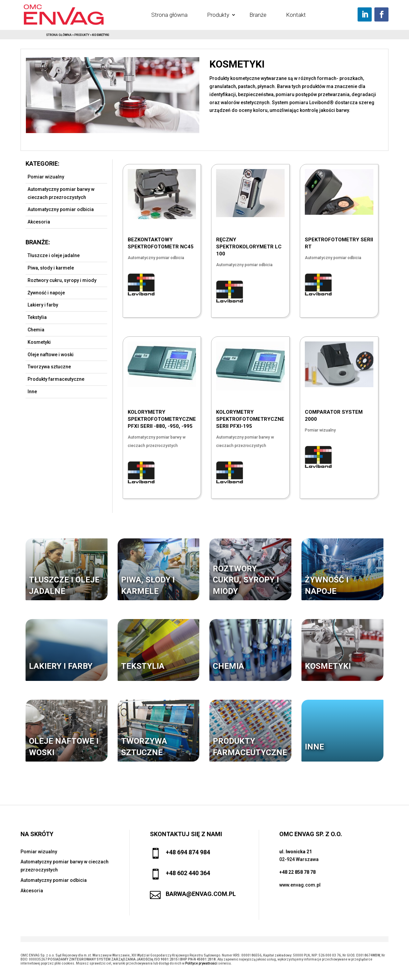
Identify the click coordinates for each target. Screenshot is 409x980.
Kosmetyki (39, 342)
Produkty (218, 15)
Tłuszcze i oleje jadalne (54, 255)
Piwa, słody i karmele (51, 268)
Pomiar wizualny (46, 177)
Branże (258, 15)
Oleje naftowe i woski (51, 355)
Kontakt (296, 15)
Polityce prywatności (201, 963)
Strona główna (169, 15)
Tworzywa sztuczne (49, 367)
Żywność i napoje (46, 293)
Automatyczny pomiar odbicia (61, 209)
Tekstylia (37, 317)
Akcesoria (39, 222)
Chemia (36, 330)
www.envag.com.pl (300, 885)
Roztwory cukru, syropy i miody (62, 280)
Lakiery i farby (43, 305)
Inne (32, 392)
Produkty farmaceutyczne (56, 379)
